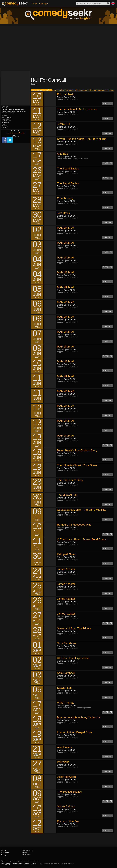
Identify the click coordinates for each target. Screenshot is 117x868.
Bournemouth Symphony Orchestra (78, 717)
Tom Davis (63, 213)
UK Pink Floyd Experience (73, 658)
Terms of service (17, 864)
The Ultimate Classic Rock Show (77, 465)
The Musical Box (67, 495)
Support (34, 864)
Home (4, 850)
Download (5, 853)
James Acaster (66, 569)
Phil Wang (63, 762)
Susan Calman (66, 806)
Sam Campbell (66, 673)
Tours (34, 3)
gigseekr (24, 853)
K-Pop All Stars (66, 554)
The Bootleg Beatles (69, 792)
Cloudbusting (65, 198)
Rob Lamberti (65, 94)
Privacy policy (6, 864)
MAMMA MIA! (65, 228)
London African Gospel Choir (75, 732)
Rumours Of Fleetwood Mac (74, 525)
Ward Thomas (66, 703)
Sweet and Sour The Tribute (74, 628)
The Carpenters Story (70, 480)
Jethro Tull (63, 124)
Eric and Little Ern (68, 821)
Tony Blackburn (66, 643)
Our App (43, 3)
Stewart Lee (64, 688)
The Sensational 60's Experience (77, 109)
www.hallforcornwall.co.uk (15, 133)
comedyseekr (26, 855)
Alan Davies (64, 747)
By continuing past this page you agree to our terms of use (20, 861)
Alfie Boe (62, 154)
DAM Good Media (54, 864)
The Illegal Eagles (68, 168)
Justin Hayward (66, 777)
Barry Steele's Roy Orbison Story (77, 450)
